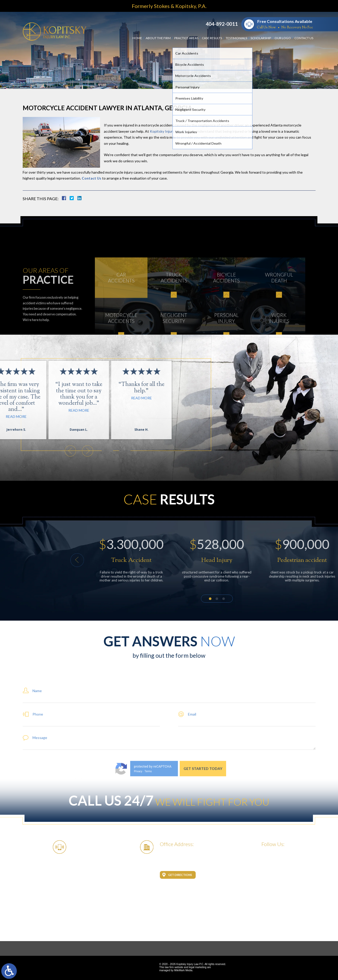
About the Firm (158, 38)
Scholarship (261, 38)
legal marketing (198, 967)
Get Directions (180, 875)
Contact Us (304, 38)
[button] (266, 560)
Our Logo (283, 38)
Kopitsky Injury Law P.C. (169, 131)
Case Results (212, 38)
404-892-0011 (222, 24)
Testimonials (236, 38)
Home (137, 38)
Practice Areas (186, 38)
